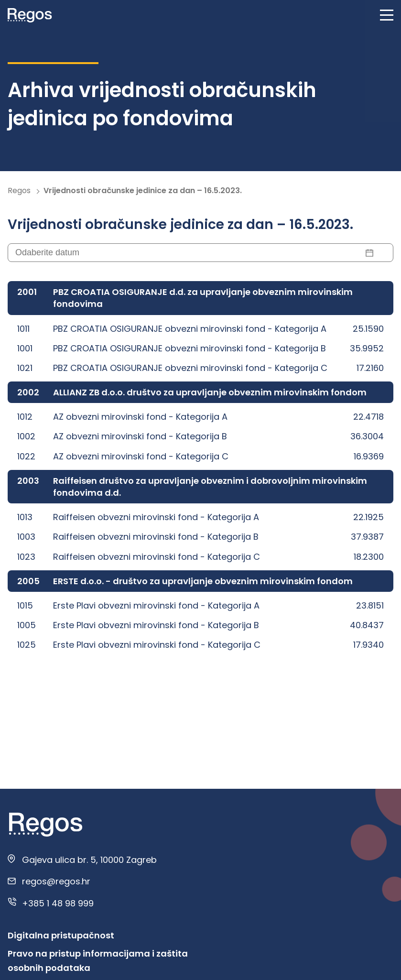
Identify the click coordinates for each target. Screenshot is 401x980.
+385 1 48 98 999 (58, 903)
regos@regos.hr (56, 881)
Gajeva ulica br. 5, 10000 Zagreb (89, 860)
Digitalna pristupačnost (61, 935)
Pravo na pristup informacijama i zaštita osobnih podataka (98, 961)
